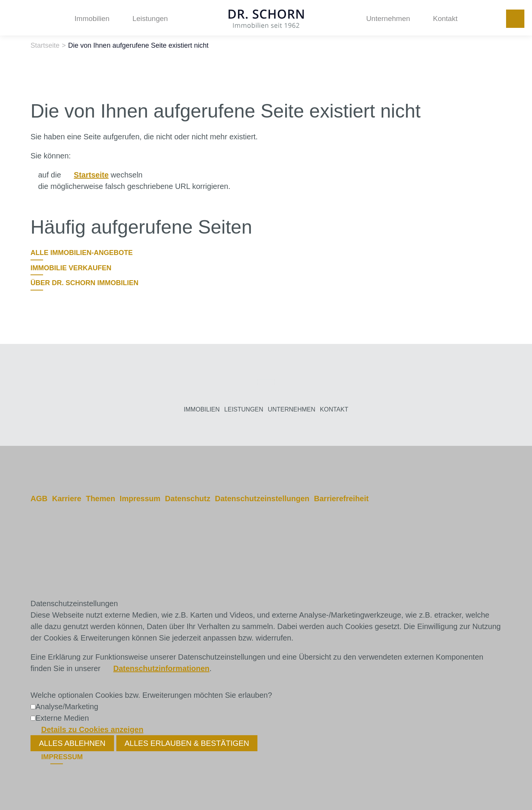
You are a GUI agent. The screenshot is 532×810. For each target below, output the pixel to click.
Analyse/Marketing (67, 707)
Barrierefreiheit (341, 499)
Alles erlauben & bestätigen (187, 743)
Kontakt (445, 19)
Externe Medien (62, 718)
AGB (39, 499)
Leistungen (150, 19)
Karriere (67, 499)
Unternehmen (388, 19)
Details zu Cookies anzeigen (92, 729)
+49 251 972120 (515, 19)
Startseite (91, 175)
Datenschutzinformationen (161, 668)
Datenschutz (188, 499)
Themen (100, 499)
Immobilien (92, 19)
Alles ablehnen (72, 743)
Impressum (140, 499)
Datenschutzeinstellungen (262, 499)
